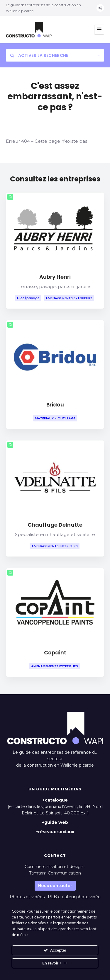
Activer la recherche (39, 55)
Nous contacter (55, 886)
